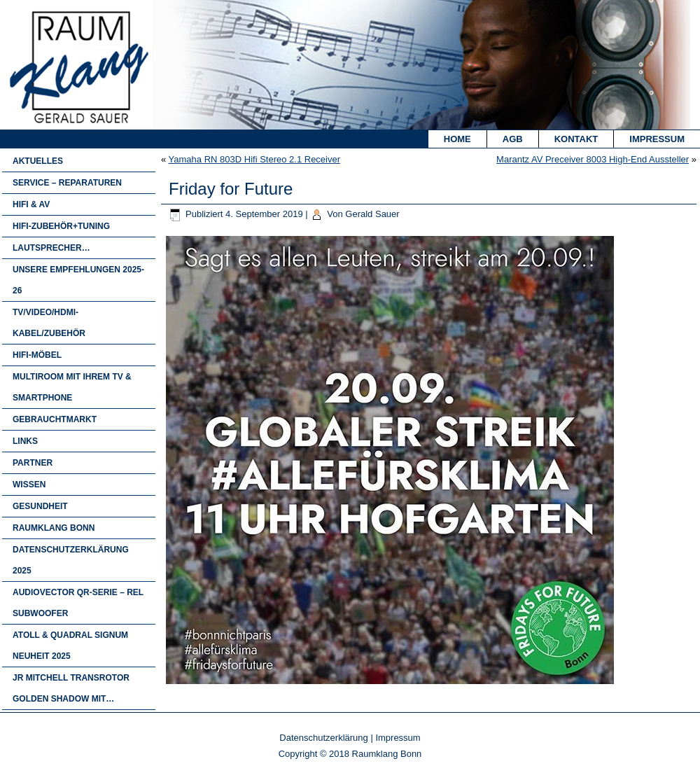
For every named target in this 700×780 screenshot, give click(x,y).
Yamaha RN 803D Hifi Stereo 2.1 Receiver (254, 159)
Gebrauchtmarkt (55, 419)
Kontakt (576, 139)
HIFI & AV (31, 204)
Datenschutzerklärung (323, 738)
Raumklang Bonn (54, 528)
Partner (33, 463)
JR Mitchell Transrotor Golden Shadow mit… (71, 688)
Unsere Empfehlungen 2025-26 (78, 280)
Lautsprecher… (51, 248)
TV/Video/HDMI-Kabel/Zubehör (49, 323)
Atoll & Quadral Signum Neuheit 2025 (70, 646)
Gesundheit (40, 506)
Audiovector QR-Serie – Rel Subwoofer (78, 603)
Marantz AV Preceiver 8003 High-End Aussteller (593, 159)
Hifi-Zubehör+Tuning (61, 226)
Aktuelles (38, 161)
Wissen (29, 485)
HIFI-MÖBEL (37, 355)
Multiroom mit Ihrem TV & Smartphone (72, 387)
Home (457, 139)
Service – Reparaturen (67, 183)
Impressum (657, 139)
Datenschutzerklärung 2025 (71, 560)
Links (25, 441)
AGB (513, 139)
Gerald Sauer (372, 214)
